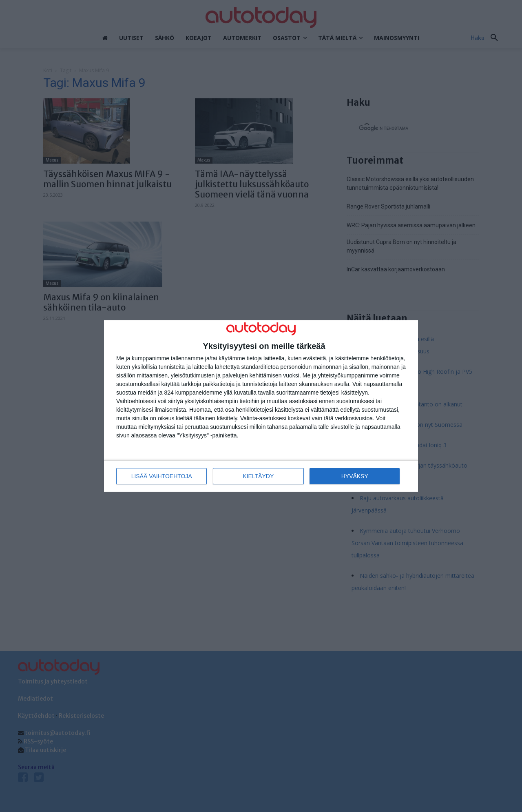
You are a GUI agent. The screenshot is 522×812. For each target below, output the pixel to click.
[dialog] (261, 406)
